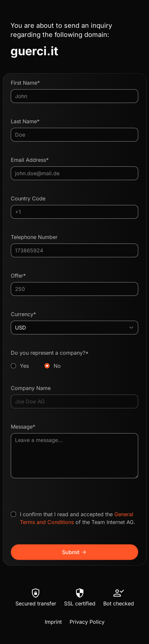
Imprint (53, 622)
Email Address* (30, 160)
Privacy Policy (87, 622)
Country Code (28, 198)
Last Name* (25, 121)
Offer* (18, 276)
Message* (23, 427)
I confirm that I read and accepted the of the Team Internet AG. (78, 518)
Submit (75, 552)
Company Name (31, 388)
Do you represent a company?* (74, 360)
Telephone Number (34, 237)
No (57, 366)
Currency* (23, 314)
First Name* (25, 83)
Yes (24, 366)
